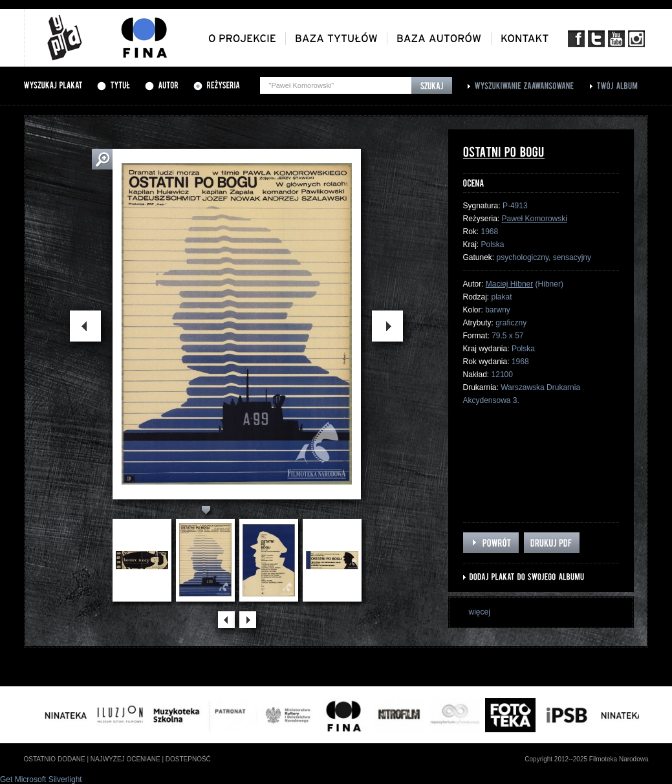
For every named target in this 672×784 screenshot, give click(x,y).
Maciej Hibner (509, 284)
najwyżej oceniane (125, 759)
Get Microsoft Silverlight (41, 779)
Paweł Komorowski (535, 219)
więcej (480, 612)
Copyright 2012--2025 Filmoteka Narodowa (586, 759)
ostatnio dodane (55, 759)
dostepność (188, 759)
